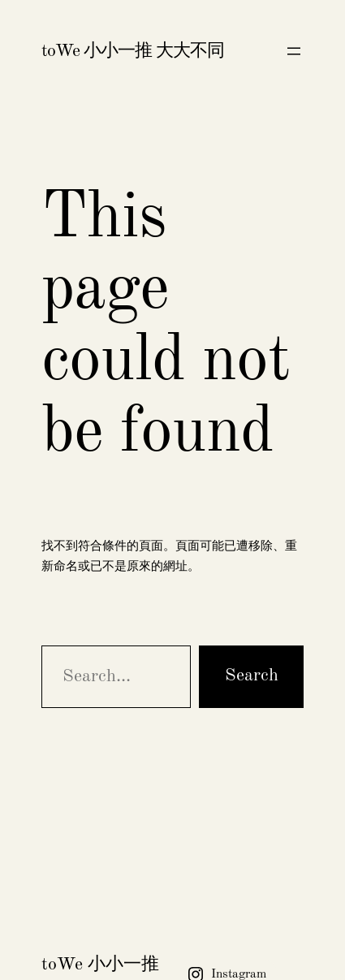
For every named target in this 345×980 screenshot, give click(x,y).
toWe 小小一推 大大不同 (133, 51)
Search (252, 676)
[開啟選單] (294, 51)
